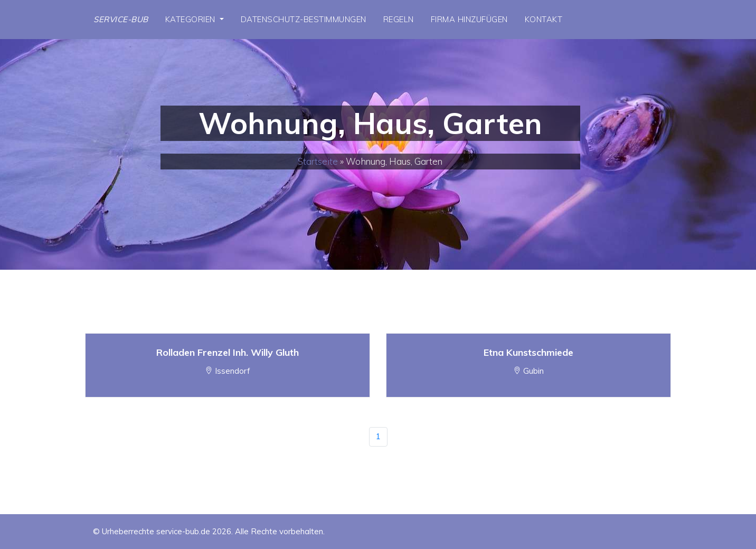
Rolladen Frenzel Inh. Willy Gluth (228, 352)
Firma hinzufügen (469, 19)
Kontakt (544, 19)
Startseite (318, 161)
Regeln (399, 19)
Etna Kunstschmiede (528, 352)
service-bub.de (183, 531)
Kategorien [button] (192, 19)
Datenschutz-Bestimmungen (304, 19)
